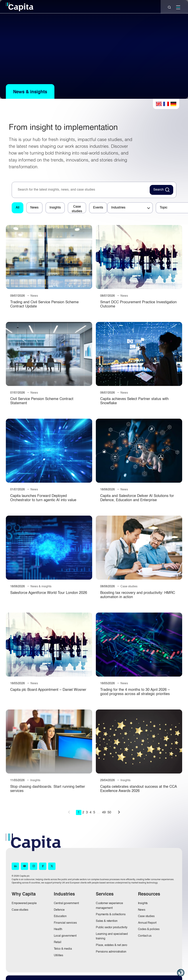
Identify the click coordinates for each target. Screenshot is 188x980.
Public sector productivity (112, 928)
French (166, 104)
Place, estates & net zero (112, 945)
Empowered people (24, 903)
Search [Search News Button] (159, 190)
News (34, 208)
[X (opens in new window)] (52, 866)
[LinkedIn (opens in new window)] (15, 866)
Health (58, 929)
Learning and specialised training (112, 936)
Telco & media (63, 949)
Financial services (65, 923)
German (173, 104)
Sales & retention (107, 921)
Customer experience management (109, 906)
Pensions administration (111, 952)
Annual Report (147, 923)
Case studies (77, 209)
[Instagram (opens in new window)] (34, 866)
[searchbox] (82, 190)
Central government (66, 903)
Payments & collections (111, 915)
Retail (58, 942)
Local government (65, 936)
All (18, 208)
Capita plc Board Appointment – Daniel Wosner (48, 690)
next (119, 812)
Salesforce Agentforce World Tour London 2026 (49, 593)
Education (60, 916)
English (159, 104)
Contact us (145, 936)
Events (98, 208)
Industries (118, 208)
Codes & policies (149, 929)
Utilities (59, 955)
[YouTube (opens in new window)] (24, 866)
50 (109, 812)
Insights (55, 208)
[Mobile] (178, 7)
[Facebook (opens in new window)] (43, 866)
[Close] (169, 7)
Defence (59, 910)
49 (104, 812)
